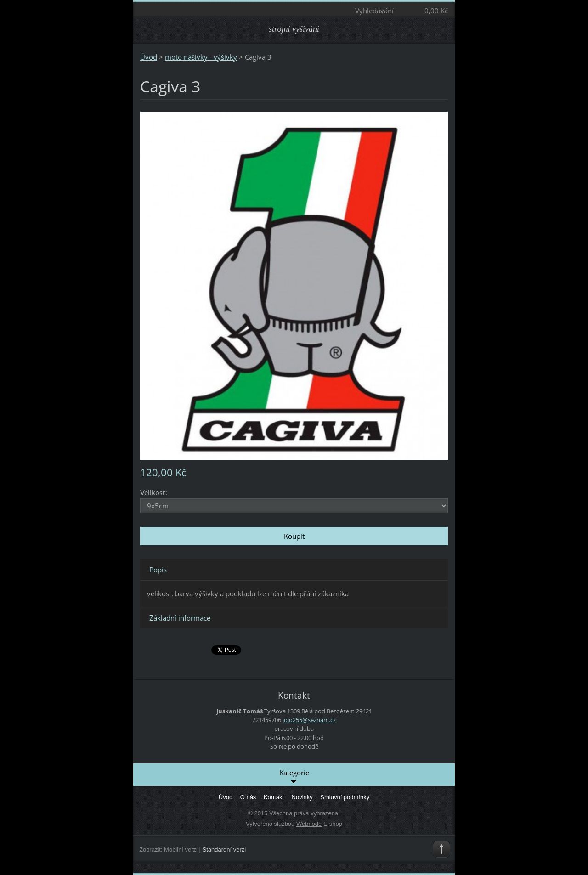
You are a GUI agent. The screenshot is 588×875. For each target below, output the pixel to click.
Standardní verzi (224, 850)
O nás (248, 797)
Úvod (149, 57)
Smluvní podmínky (345, 797)
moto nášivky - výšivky (201, 57)
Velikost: (154, 492)
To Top (441, 849)
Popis (158, 570)
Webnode (309, 824)
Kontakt (274, 797)
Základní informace (180, 618)
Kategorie (294, 777)
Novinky (302, 797)
